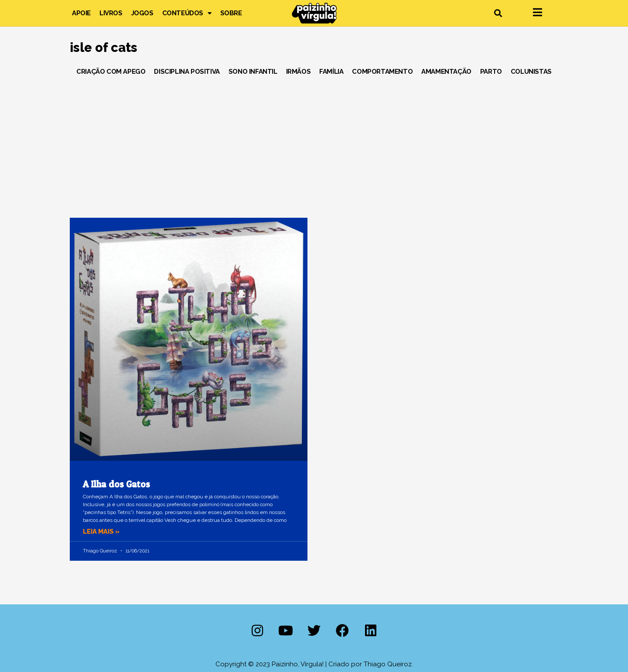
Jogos (142, 13)
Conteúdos (187, 13)
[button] (498, 13)
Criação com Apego (111, 72)
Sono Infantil (253, 72)
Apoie (81, 13)
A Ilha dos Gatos (116, 484)
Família (331, 72)
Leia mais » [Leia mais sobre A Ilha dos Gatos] (102, 531)
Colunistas (531, 72)
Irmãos (299, 72)
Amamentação (446, 72)
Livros (111, 13)
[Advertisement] (314, 144)
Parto (491, 72)
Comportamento (382, 72)
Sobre (231, 13)
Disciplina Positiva (187, 72)
